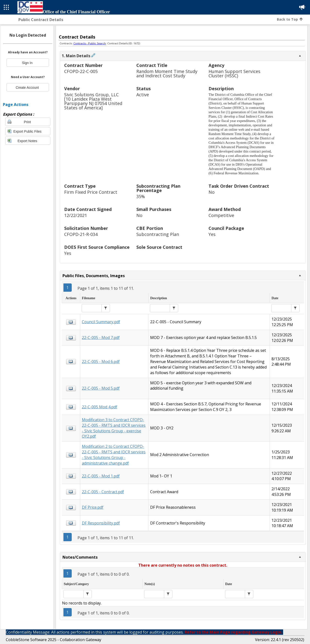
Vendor (72, 89)
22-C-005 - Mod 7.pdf (101, 338)
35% (141, 197)
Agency (216, 66)
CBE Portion (150, 229)
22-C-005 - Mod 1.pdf (101, 476)
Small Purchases (154, 210)
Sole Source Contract (159, 247)
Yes (212, 234)
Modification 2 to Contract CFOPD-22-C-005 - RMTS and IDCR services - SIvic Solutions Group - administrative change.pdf (114, 455)
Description (221, 89)
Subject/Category (76, 584)
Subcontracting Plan (158, 234)
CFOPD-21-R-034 (81, 234)
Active (143, 95)
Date (275, 298)
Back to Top (290, 19)
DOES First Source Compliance (97, 247)
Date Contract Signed (88, 210)
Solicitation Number (86, 229)
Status (143, 89)
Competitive (221, 215)
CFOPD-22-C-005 (81, 71)
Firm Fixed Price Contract (91, 192)
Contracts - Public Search (90, 43)
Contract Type (80, 186)
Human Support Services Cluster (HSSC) (234, 74)
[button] (106, 308)
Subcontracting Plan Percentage (158, 189)
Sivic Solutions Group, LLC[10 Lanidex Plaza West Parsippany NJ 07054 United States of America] (93, 101)
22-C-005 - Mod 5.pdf (101, 388)
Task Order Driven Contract (239, 186)
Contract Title (152, 66)
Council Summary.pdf (101, 322)
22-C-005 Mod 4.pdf (100, 407)
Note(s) (150, 584)
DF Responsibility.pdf (101, 523)
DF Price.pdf (93, 507)
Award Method (225, 210)
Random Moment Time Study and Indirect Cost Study (167, 74)
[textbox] (92, 308)
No (212, 192)
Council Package (226, 229)
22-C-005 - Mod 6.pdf (101, 362)
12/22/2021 (76, 215)
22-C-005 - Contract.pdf (103, 492)
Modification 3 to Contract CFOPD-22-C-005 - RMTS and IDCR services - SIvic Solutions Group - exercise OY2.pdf (114, 428)
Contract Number (83, 66)
